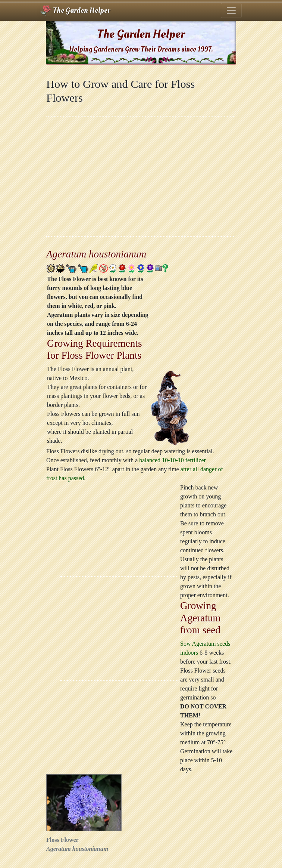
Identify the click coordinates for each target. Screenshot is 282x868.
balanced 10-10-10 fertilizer (173, 460)
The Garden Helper (75, 10)
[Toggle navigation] (231, 10)
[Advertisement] (140, 176)
